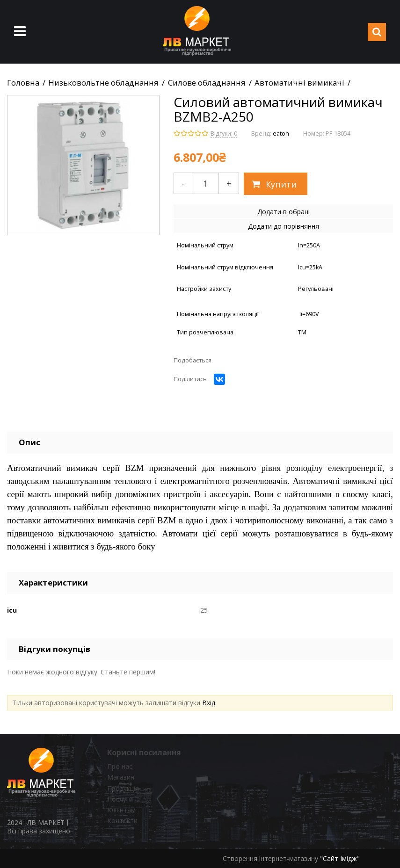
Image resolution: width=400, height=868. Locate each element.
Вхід (209, 703)
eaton (281, 134)
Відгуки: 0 (224, 134)
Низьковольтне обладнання (103, 83)
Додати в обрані (284, 212)
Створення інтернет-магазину (270, 858)
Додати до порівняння (284, 226)
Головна (23, 83)
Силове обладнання (207, 83)
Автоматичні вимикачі (299, 83)
